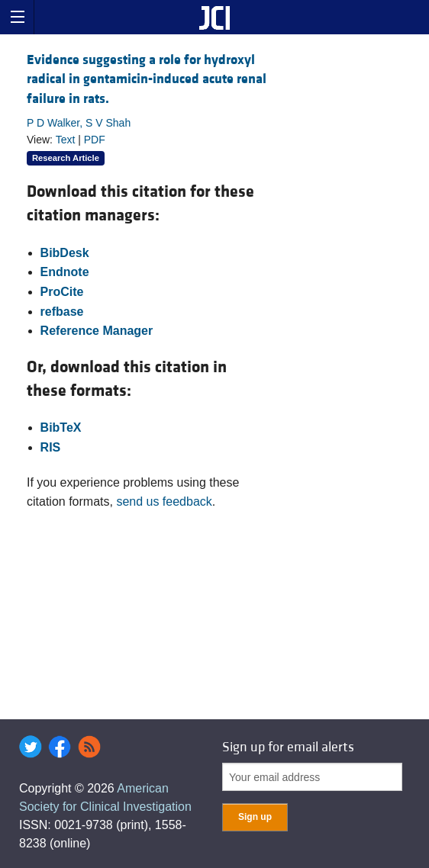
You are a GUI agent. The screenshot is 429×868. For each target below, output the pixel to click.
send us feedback (164, 502)
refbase (62, 312)
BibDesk (65, 253)
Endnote (65, 272)
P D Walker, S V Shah (79, 123)
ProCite (62, 292)
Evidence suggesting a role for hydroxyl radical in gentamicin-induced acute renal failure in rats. (147, 79)
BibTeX (61, 428)
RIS (51, 447)
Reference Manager (97, 331)
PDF (95, 140)
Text (66, 140)
